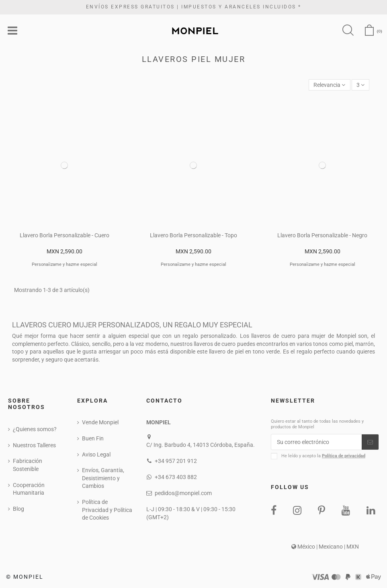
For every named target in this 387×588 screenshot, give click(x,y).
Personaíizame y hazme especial (64, 264)
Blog (18, 509)
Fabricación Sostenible (28, 465)
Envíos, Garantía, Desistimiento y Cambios (103, 478)
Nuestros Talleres (34, 445)
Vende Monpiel (100, 422)
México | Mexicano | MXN (325, 547)
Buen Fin (93, 438)
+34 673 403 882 (176, 477)
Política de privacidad (344, 456)
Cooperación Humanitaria (29, 489)
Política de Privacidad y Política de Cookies (107, 510)
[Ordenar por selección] (329, 85)
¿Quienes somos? (35, 429)
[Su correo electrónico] (316, 442)
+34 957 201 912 (176, 461)
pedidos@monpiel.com (183, 493)
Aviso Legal (96, 454)
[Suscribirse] (370, 442)
